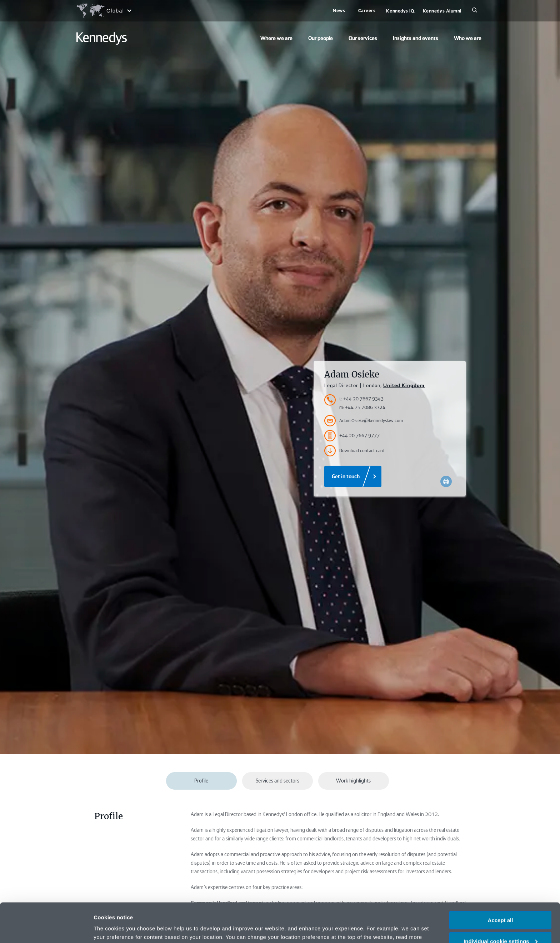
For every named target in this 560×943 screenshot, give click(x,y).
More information (116, 929)
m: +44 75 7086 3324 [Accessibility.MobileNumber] (362, 407)
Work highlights (353, 781)
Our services (363, 38)
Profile (201, 781)
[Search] (475, 11)
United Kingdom (404, 385)
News (339, 11)
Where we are (276, 38)
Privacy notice (389, 909)
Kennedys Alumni (442, 11)
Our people (321, 38)
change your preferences (181, 909)
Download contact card (354, 451)
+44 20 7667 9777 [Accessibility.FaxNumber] (352, 436)
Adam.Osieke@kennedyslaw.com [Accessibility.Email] (364, 421)
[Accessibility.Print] (446, 482)
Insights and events (416, 38)
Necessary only (500, 925)
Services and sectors (277, 781)
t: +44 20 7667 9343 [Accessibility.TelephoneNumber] (361, 399)
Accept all (501, 883)
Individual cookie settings (501, 904)
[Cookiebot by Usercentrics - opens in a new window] (46, 929)
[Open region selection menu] (104, 11)
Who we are (468, 38)
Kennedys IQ (400, 11)
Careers (367, 11)
